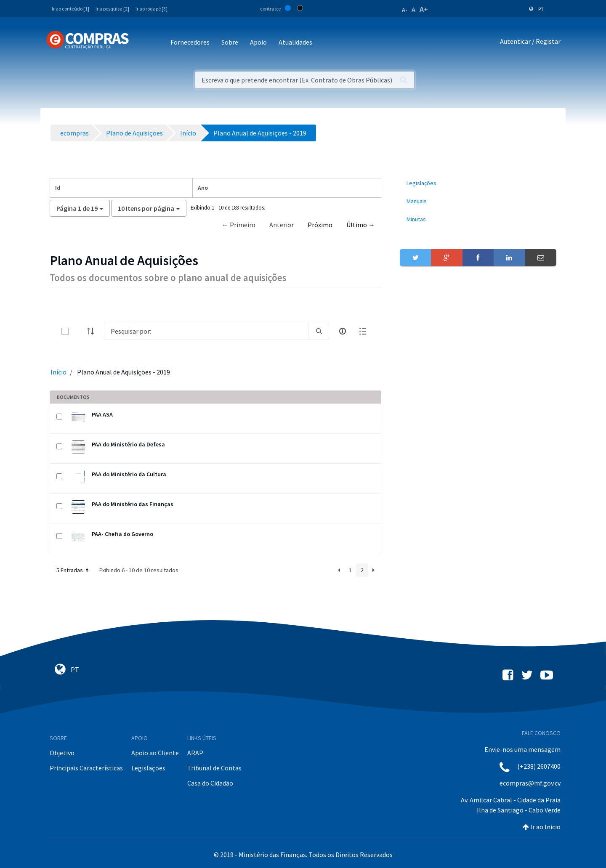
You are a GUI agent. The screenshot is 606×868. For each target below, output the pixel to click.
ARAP (195, 753)
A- (405, 10)
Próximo (320, 225)
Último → (361, 225)
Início (58, 372)
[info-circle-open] (343, 331)
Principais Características (86, 768)
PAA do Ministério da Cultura (129, 474)
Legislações (148, 768)
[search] (319, 331)
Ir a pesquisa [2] (112, 9)
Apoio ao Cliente (155, 753)
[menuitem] (478, 183)
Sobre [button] (230, 42)
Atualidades (295, 42)
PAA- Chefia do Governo (122, 534)
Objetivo (62, 753)
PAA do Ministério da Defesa (128, 444)
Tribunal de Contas (214, 768)
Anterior (282, 225)
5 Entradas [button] (73, 570)
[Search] (206, 331)
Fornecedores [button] (190, 42)
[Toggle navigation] (141, 43)
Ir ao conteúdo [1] (70, 9)
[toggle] (79, 331)
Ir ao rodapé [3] (151, 9)
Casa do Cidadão (210, 783)
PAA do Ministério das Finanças (133, 504)
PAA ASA (102, 414)
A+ (424, 9)
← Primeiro (239, 225)
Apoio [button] (258, 42)
